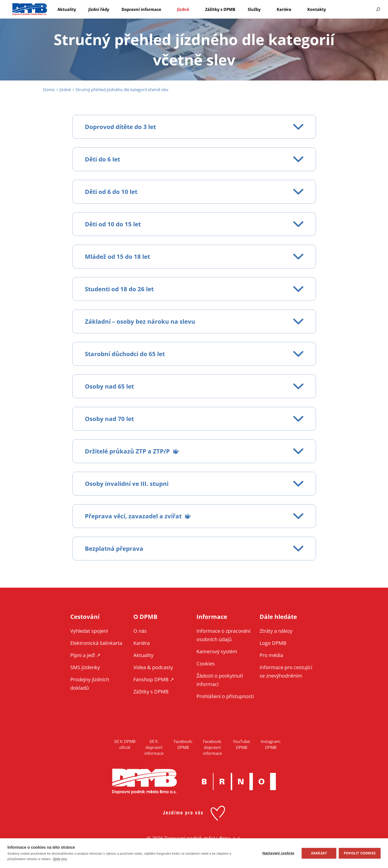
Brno (239, 782)
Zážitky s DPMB (220, 9)
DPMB (145, 781)
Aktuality (67, 9)
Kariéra (284, 9)
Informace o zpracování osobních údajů (223, 635)
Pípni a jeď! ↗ (85, 655)
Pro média (271, 655)
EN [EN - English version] (347, 9)
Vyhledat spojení (89, 631)
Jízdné (183, 9)
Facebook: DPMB (183, 744)
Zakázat (319, 853)
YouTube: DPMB (242, 744)
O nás (140, 631)
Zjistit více (60, 859)
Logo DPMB (273, 643)
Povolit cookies (360, 853)
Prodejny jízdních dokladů (90, 684)
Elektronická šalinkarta (96, 643)
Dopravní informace (141, 9)
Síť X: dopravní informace (154, 747)
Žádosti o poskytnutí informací (220, 680)
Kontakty (317, 9)
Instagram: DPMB (271, 744)
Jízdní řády (99, 9)
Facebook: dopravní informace (212, 747)
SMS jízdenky (85, 667)
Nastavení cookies (278, 853)
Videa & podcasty (153, 667)
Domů (49, 90)
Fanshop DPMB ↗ (154, 679)
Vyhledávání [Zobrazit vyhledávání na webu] (378, 9)
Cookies (206, 664)
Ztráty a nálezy (276, 631)
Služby (254, 9)
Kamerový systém (217, 651)
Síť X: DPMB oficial (125, 744)
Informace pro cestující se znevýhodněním (360, 9)
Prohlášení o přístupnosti (225, 696)
